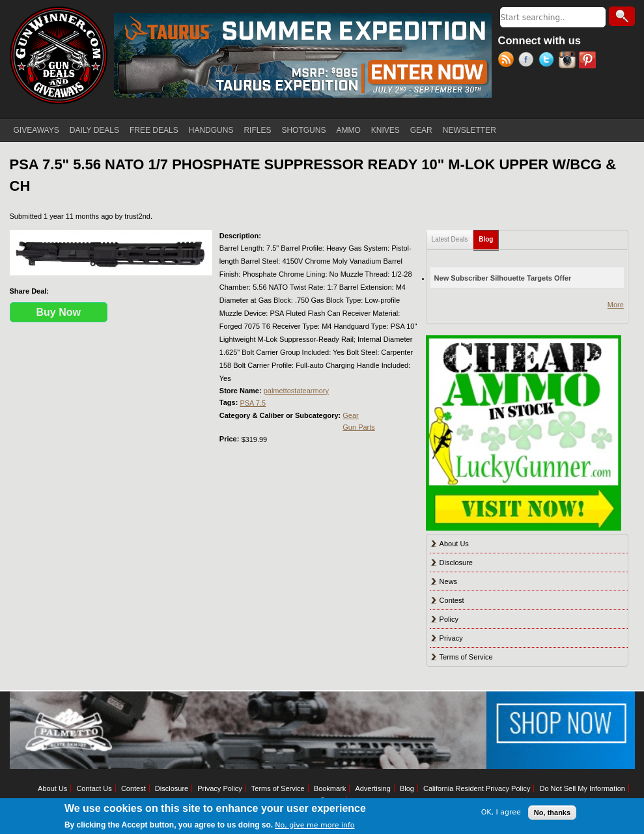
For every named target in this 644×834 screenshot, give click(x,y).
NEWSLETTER (469, 130)
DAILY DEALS (94, 130)
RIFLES (257, 130)
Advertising (372, 788)
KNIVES (385, 130)
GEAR (421, 130)
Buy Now (59, 312)
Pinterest (589, 61)
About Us (454, 544)
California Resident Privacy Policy (477, 788)
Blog (489, 237)
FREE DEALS (154, 130)
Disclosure (456, 563)
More (616, 305)
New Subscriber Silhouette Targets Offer (503, 278)
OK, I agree (501, 812)
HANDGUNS (211, 130)
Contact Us (94, 788)
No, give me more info (315, 825)
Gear (350, 415)
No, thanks (552, 813)
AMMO (348, 130)
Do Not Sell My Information (582, 788)
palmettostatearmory (296, 391)
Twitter (549, 61)
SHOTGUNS (303, 130)
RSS (508, 61)
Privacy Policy (219, 788)
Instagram (569, 61)
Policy (449, 619)
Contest (452, 600)
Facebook (528, 61)
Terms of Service (466, 657)
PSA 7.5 (253, 403)
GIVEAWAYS (36, 130)
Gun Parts (359, 427)
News (449, 581)
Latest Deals (450, 239)
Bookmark (330, 788)
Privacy (451, 638)
